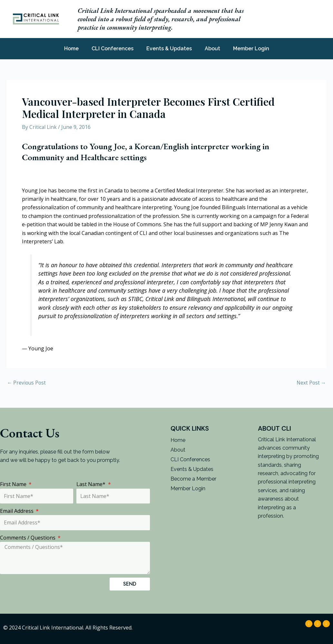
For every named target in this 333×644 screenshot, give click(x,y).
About (212, 49)
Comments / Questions (28, 538)
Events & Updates (169, 49)
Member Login (251, 49)
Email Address (17, 511)
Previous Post (27, 383)
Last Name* (92, 484)
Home (71, 49)
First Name (14, 484)
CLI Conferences (113, 49)
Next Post (311, 383)
